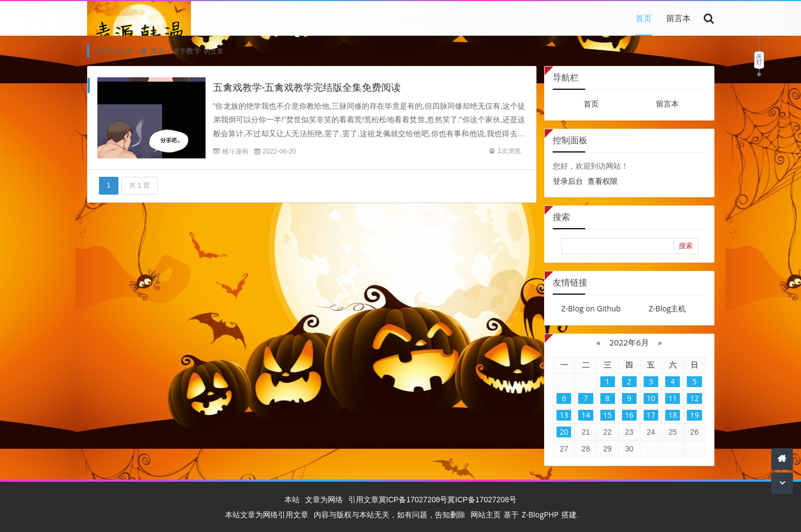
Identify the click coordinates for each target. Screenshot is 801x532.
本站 (292, 499)
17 (651, 415)
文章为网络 (324, 499)
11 (673, 398)
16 (629, 415)
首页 (644, 18)
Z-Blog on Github (591, 308)
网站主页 (486, 514)
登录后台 (568, 181)
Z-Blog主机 (667, 308)
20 (564, 432)
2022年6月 (629, 342)
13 (564, 415)
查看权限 (603, 181)
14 (586, 415)
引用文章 (363, 499)
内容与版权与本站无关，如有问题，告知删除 (389, 514)
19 (694, 415)
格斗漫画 (235, 151)
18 (673, 415)
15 (607, 415)
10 (651, 398)
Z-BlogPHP (540, 514)
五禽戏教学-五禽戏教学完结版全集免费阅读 (307, 87)
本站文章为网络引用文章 (267, 514)
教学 (194, 51)
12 (694, 398)
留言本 (678, 18)
